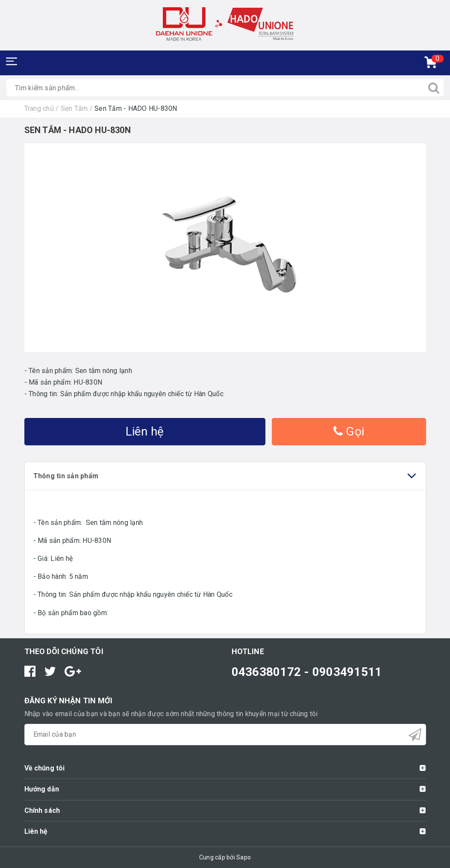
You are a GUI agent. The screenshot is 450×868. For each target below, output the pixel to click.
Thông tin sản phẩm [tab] (225, 476)
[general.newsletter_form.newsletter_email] (225, 735)
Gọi (349, 431)
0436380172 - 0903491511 (307, 672)
